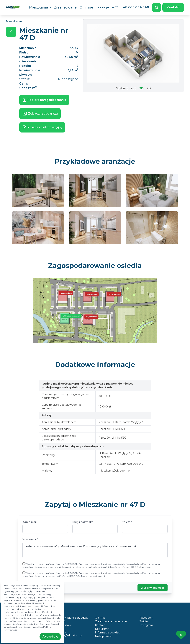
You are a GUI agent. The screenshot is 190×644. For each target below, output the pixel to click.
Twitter (144, 621)
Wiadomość (30, 539)
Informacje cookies (107, 633)
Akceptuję (50, 637)
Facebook (146, 618)
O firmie (86, 7)
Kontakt (173, 7)
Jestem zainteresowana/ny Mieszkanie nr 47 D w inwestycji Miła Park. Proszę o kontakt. (95, 550)
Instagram (146, 625)
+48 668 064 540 (135, 7)
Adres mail (30, 522)
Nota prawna (103, 636)
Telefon (127, 522)
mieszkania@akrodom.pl (66, 635)
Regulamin (102, 629)
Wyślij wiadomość (153, 588)
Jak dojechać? (107, 7)
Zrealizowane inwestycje (111, 621)
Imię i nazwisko (83, 522)
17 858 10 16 (58, 632)
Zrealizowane (65, 7)
